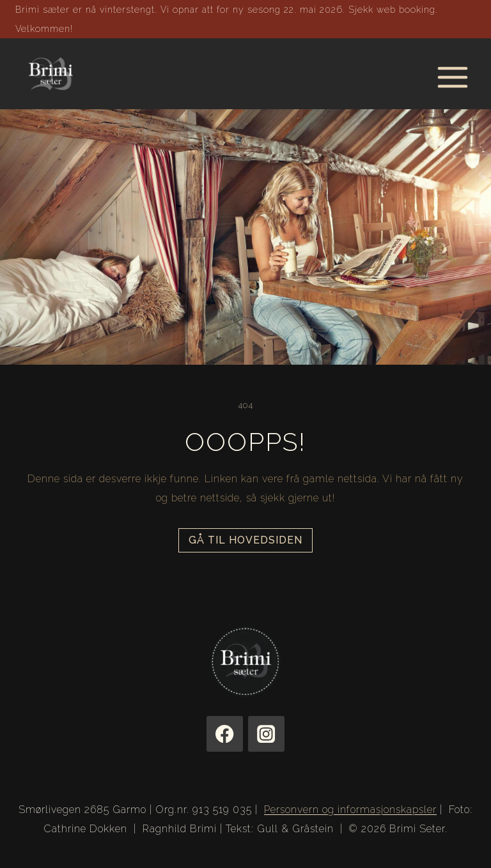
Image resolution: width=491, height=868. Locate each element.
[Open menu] (452, 74)
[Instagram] (266, 734)
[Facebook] (225, 734)
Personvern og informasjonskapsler (350, 810)
